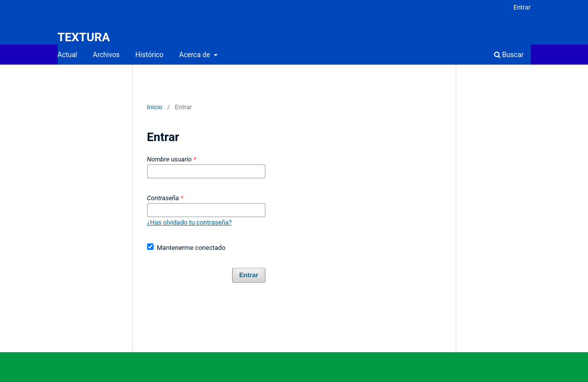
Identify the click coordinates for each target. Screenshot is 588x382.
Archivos (106, 55)
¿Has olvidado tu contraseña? (190, 222)
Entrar (522, 7)
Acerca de (195, 55)
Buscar (509, 55)
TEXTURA (84, 37)
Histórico (149, 55)
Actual (68, 55)
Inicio (155, 107)
